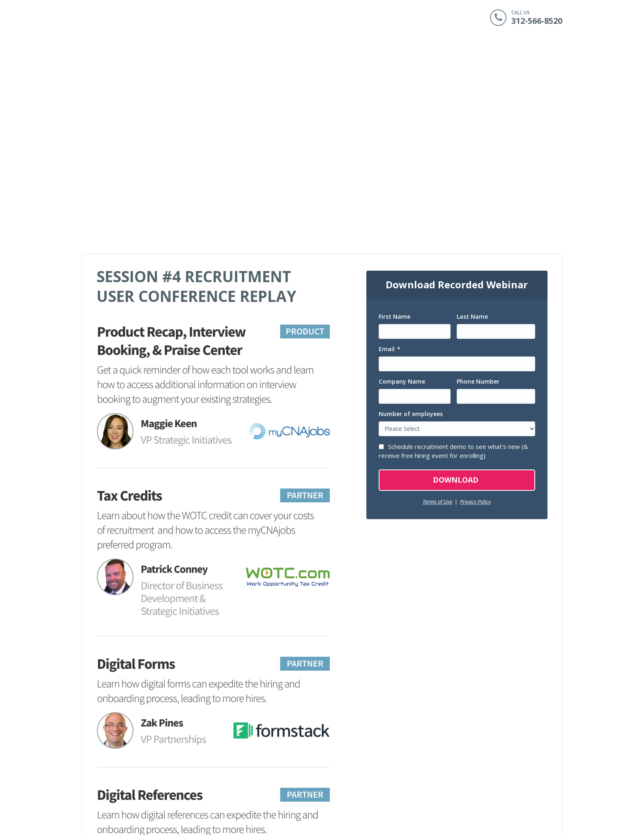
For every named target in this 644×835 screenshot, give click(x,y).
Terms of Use (437, 307)
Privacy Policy (475, 307)
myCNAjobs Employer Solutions (437, 744)
